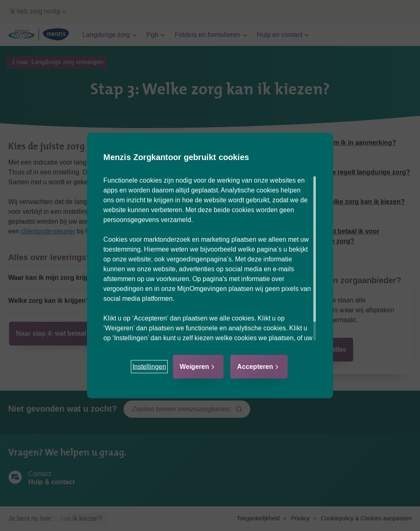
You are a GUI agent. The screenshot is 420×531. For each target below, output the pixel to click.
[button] (149, 367)
